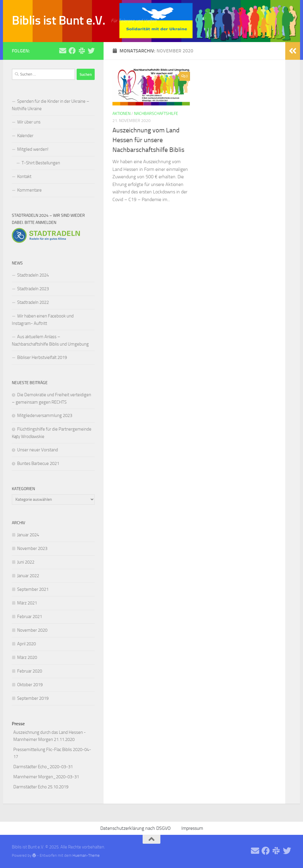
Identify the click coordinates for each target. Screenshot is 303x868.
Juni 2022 (26, 562)
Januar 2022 (28, 576)
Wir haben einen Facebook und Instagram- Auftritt (43, 320)
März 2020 (27, 657)
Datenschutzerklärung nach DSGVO (136, 828)
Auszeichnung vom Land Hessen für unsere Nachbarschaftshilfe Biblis (148, 140)
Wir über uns (29, 122)
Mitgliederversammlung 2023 (45, 415)
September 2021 (33, 589)
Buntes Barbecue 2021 (38, 463)
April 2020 (26, 644)
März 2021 (27, 603)
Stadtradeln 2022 (33, 302)
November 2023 (32, 548)
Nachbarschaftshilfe (156, 114)
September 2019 (33, 698)
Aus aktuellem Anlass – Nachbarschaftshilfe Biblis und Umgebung (50, 340)
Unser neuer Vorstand (38, 450)
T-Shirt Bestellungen (41, 163)
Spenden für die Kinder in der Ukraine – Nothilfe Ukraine (51, 105)
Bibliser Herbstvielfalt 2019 (42, 357)
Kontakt (24, 177)
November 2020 (32, 630)
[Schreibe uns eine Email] (63, 51)
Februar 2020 (30, 671)
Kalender (25, 136)
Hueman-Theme (86, 855)
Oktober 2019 (30, 685)
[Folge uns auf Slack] (82, 51)
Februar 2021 (30, 617)
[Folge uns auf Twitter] (91, 51)
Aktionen (121, 114)
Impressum (192, 828)
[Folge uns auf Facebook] (72, 51)
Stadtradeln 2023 (33, 289)
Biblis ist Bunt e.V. (58, 20)
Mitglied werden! (33, 149)
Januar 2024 (28, 535)
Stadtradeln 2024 (33, 275)
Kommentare (29, 190)
